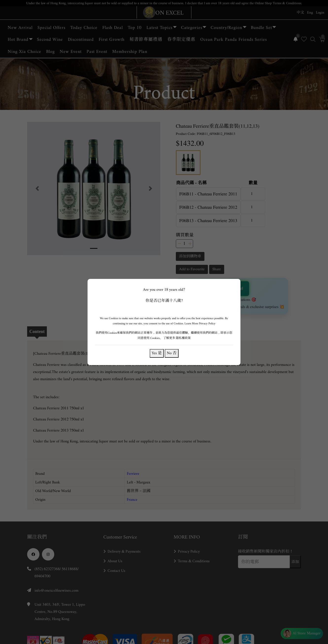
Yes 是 (157, 353)
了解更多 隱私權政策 (177, 338)
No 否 (172, 353)
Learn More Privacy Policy (200, 323)
